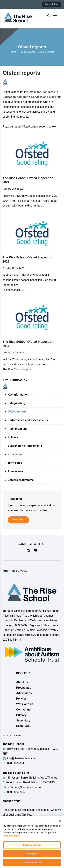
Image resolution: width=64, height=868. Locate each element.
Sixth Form (23, 726)
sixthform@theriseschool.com (23, 787)
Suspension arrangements (25, 446)
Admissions (15, 471)
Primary (21, 715)
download (18, 520)
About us (22, 682)
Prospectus (15, 454)
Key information (27, 52)
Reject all (32, 857)
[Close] (60, 824)
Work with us (25, 704)
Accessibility (51, 4)
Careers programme (21, 480)
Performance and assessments (28, 420)
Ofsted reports (17, 412)
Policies (13, 437)
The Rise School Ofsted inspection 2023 (28, 259)
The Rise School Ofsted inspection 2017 (28, 344)
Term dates (15, 463)
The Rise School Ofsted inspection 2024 (28, 180)
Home (13, 52)
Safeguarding (16, 403)
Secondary (23, 721)
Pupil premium (17, 429)
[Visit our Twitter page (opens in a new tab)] (28, 551)
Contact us (23, 710)
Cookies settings (32, 848)
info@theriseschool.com (19, 758)
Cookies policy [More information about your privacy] (12, 839)
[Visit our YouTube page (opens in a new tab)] (36, 551)
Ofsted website (12, 290)
